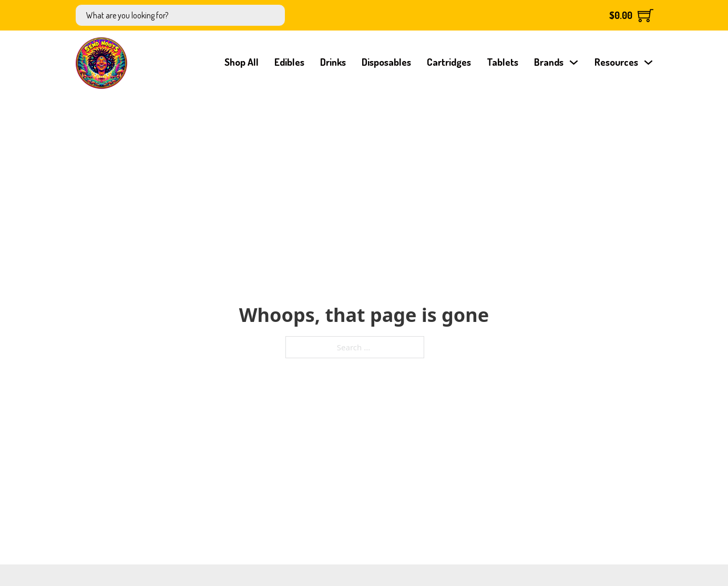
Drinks (333, 62)
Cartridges (449, 62)
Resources (616, 62)
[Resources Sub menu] (648, 62)
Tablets (503, 62)
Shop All (242, 62)
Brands (549, 62)
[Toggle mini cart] (631, 15)
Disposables (386, 62)
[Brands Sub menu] (574, 62)
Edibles (289, 62)
